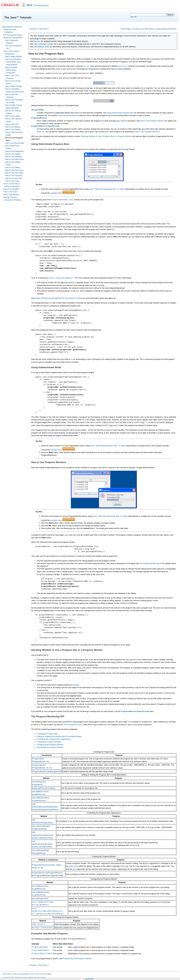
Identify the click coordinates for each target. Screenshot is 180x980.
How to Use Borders (11, 195)
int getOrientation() (39, 829)
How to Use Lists (12, 124)
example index (56, 193)
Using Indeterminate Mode (68, 115)
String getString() (39, 853)
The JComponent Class (13, 35)
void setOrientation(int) (41, 826)
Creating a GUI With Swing (143, 29)
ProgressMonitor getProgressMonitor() (47, 873)
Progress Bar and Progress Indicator (77, 958)
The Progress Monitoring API (151, 563)
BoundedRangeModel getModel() (45, 809)
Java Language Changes (44, 44)
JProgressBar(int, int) (40, 761)
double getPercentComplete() (44, 788)
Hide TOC (134, 17)
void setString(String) (40, 850)
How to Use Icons (10, 192)
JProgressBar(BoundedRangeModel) (47, 771)
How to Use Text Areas (14, 170)
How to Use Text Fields (14, 173)
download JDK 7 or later (114, 189)
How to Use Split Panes (14, 159)
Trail (40, 29)
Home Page (125, 29)
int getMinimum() (39, 794)
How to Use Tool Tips (13, 178)
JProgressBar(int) (39, 765)
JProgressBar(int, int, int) (42, 768)
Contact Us (16, 974)
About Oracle (7, 974)
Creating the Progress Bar (47, 734)
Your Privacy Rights (45, 974)
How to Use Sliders (13, 154)
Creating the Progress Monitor (49, 742)
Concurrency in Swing (74, 298)
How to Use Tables (13, 167)
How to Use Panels (13, 130)
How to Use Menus (13, 127)
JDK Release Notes (41, 47)
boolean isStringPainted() (42, 847)
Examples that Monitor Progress (50, 934)
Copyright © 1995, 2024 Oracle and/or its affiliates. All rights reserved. (25, 978)
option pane (73, 866)
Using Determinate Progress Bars (120, 113)
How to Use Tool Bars (14, 175)
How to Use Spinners (13, 157)
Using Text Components (13, 38)
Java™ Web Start (96, 189)
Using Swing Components (12, 27)
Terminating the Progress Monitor (50, 747)
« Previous (33, 29)
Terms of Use (34, 974)
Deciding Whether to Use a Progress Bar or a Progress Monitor (106, 136)
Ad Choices (89, 979)
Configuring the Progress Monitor (50, 745)
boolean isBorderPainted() (42, 838)
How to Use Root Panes (15, 143)
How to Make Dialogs (14, 86)
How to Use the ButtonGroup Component (11, 70)
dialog (123, 121)
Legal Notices (25, 974)
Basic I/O (40, 132)
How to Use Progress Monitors (152, 121)
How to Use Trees (12, 181)
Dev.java (37, 41)
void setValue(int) (39, 782)
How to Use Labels (13, 116)
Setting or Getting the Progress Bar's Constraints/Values (59, 736)
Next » (46, 29)
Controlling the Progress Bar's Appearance (54, 739)
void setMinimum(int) (40, 792)
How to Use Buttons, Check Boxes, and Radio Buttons (13, 62)
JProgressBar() (38, 759)
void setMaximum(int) (40, 798)
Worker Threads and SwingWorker (49, 298)
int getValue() (37, 784)
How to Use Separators (14, 151)
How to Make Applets (13, 56)
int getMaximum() (39, 801)
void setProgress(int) (40, 898)
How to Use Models (11, 189)
